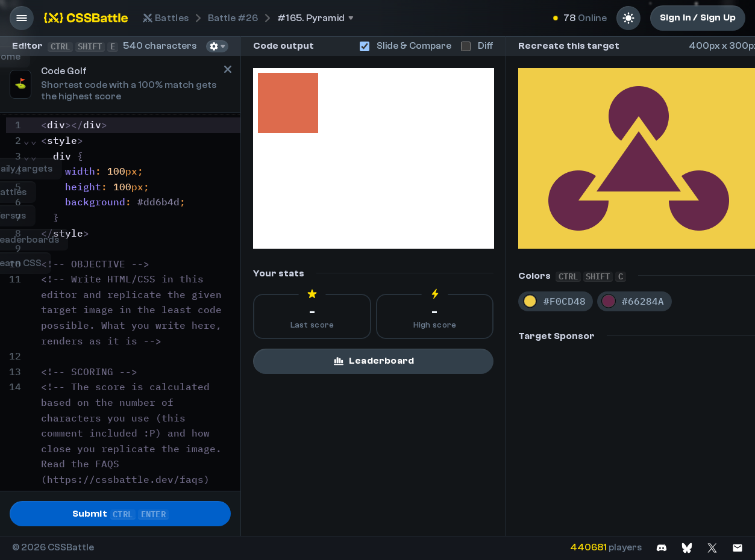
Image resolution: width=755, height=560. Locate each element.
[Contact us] (738, 548)
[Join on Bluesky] (687, 548)
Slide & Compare (406, 46)
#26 (233, 18)
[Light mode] (628, 18)
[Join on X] (712, 548)
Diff (477, 46)
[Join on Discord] (662, 548)
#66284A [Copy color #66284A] (643, 301)
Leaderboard (373, 361)
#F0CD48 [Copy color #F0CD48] (565, 301)
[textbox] (139, 333)
